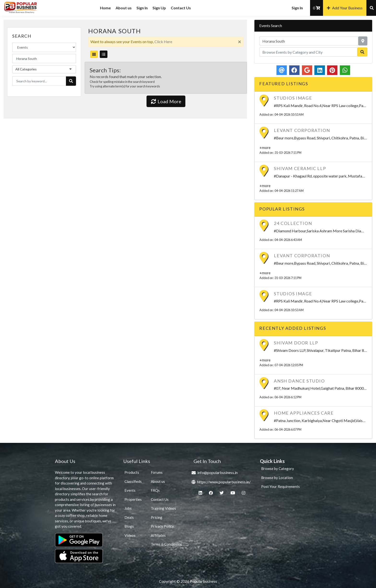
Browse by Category (278, 468)
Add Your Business (345, 8)
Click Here (163, 42)
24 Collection (293, 223)
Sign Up (159, 8)
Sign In (142, 8)
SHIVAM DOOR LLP (296, 343)
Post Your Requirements (280, 486)
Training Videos (163, 508)
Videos (130, 535)
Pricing (157, 517)
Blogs (129, 526)
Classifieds (133, 481)
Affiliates (158, 535)
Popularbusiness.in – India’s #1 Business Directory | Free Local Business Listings (34, 9)
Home (105, 8)
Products (132, 472)
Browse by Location (277, 478)
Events (130, 490)
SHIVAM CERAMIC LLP (300, 168)
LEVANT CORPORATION (302, 130)
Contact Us (181, 8)
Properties (133, 499)
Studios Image (293, 98)
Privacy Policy (162, 526)
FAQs (155, 490)
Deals (129, 517)
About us (124, 8)
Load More (166, 101)
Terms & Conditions (166, 544)
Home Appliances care (304, 413)
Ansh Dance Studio (299, 381)
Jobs (128, 508)
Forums (157, 472)
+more (265, 147)
